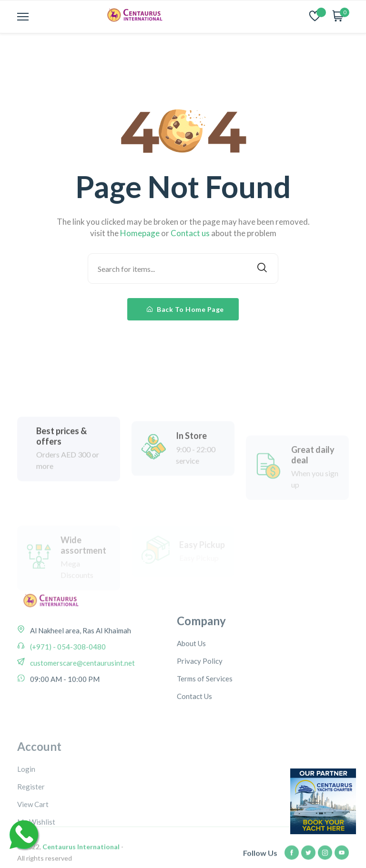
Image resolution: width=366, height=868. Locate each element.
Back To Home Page (185, 309)
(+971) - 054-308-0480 (67, 670)
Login (26, 816)
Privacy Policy (200, 695)
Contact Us (194, 730)
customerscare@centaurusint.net (82, 686)
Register (31, 834)
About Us (191, 678)
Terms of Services (205, 713)
